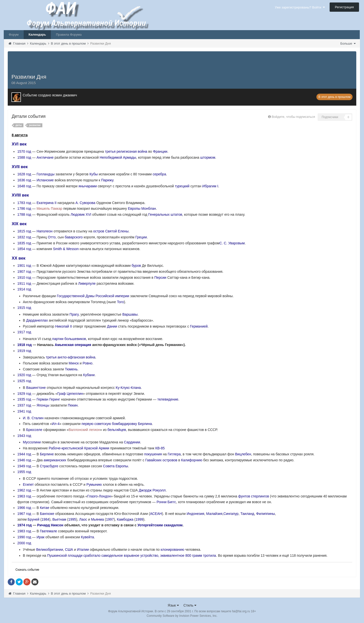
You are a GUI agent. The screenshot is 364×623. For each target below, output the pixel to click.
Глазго (92, 496)
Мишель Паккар (49, 208)
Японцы (43, 405)
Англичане (45, 157)
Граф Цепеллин (70, 394)
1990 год (24, 537)
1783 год (24, 203)
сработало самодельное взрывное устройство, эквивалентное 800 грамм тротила (150, 555)
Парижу (107, 180)
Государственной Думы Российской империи (93, 296)
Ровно (87, 363)
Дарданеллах (37, 320)
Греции (141, 237)
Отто (52, 237)
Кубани (89, 375)
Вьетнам (59, 519)
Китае (45, 508)
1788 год (24, 214)
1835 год (24, 243)
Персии (160, 277)
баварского (74, 237)
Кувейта (87, 537)
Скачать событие (27, 570)
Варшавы (130, 314)
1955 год (24, 472)
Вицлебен (243, 454)
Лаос (83, 519)
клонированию (173, 550)
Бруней (34, 519)
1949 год (24, 466)
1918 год (24, 345)
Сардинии (132, 442)
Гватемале (48, 531)
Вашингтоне (36, 388)
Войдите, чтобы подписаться (293, 117)
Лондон (105, 496)
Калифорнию (192, 460)
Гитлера (174, 454)
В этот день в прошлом (334, 97)
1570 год (24, 151)
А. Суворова (85, 203)
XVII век (20, 167)
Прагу (74, 314)
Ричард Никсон (50, 525)
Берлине (47, 454)
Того (120, 302)
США (69, 550)
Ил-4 (56, 424)
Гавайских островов (161, 460)
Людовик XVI (81, 214)
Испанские (45, 180)
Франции (160, 151)
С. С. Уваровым (232, 243)
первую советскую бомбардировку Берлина (117, 424)
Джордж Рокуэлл (152, 490)
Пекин (73, 405)
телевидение (168, 399)
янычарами (88, 186)
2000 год (24, 543)
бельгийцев (117, 430)
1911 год (24, 283)
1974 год (24, 525)
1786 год (24, 208)
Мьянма (97, 519)
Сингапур (231, 514)
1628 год (24, 174)
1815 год (24, 231)
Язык (173, 605)
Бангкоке (47, 514)
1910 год (24, 277)
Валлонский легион (84, 430)
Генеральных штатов (165, 214)
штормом (208, 157)
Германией (199, 326)
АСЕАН (156, 514)
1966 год (24, 508)
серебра (159, 174)
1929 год (24, 394)
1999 (139, 519)
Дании (112, 326)
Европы (134, 208)
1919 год (24, 351)
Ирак (41, 537)
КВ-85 (160, 448)
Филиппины (265, 514)
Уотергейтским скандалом (160, 525)
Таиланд (247, 514)
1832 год (24, 237)
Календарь (37, 35)
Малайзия (214, 514)
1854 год (24, 249)
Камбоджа (125, 519)
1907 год (24, 272)
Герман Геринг (48, 399)
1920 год (24, 375)
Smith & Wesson (66, 249)
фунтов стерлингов (254, 496)
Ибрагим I (210, 186)
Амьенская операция (73, 345)
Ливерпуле (87, 283)
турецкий (182, 186)
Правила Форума (69, 35)
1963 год (24, 496)
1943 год (24, 436)
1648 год (24, 186)
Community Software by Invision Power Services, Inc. (182, 616)
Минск (73, 363)
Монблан (148, 208)
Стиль (190, 605)
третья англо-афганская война (71, 357)
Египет (28, 485)
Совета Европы (115, 466)
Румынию (94, 485)
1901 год (24, 266)
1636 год (24, 180)
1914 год (24, 289)
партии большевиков (69, 339)
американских (55, 460)
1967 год (24, 514)
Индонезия (195, 514)
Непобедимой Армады (118, 157)
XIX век (19, 224)
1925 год (24, 381)
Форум (14, 35)
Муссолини (32, 442)
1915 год (24, 308)
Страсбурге (49, 466)
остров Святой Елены (111, 231)
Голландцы (46, 174)
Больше (348, 43)
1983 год (24, 531)
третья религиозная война (126, 151)
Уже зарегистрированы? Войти (300, 7)
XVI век (19, 144)
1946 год (24, 460)
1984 (45, 519)
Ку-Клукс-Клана (128, 388)
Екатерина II (47, 203)
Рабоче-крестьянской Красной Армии (79, 448)
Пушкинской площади (65, 555)
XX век (19, 258)
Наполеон (45, 231)
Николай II (63, 326)
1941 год (24, 411)
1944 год (24, 454)
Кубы (94, 174)
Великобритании (50, 550)
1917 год (24, 332)
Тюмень (71, 369)
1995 (72, 519)
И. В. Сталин (33, 418)
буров (136, 266)
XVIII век (20, 195)
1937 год (24, 405)
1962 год (24, 490)
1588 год (24, 157)
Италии (83, 550)
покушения (153, 454)
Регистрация (344, 7)
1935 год (24, 399)
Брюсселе (34, 430)
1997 (110, 519)
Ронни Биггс (166, 502)
